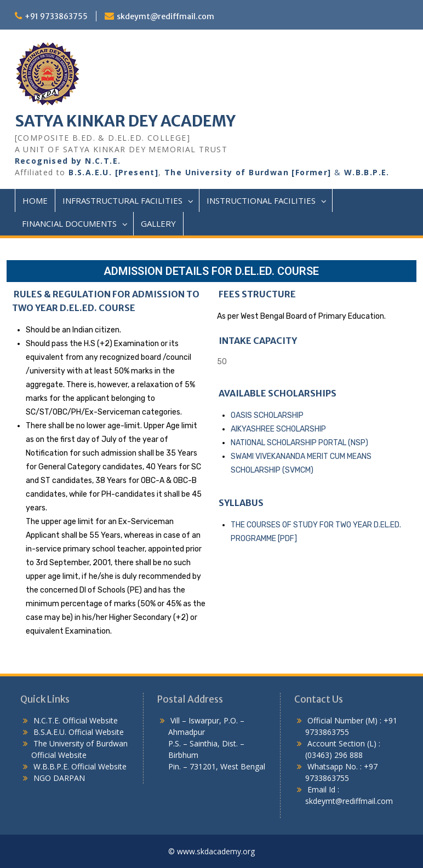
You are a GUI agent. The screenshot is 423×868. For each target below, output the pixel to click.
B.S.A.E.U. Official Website (79, 732)
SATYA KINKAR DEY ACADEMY (125, 121)
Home (35, 200)
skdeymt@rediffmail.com (165, 16)
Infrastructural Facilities (122, 200)
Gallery (158, 223)
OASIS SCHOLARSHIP (267, 415)
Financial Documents (69, 223)
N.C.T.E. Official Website (76, 720)
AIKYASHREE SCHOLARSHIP (278, 429)
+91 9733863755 (56, 16)
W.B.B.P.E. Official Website (80, 766)
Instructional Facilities (261, 200)
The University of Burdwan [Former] (248, 172)
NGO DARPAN (58, 778)
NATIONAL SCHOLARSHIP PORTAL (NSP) (299, 443)
